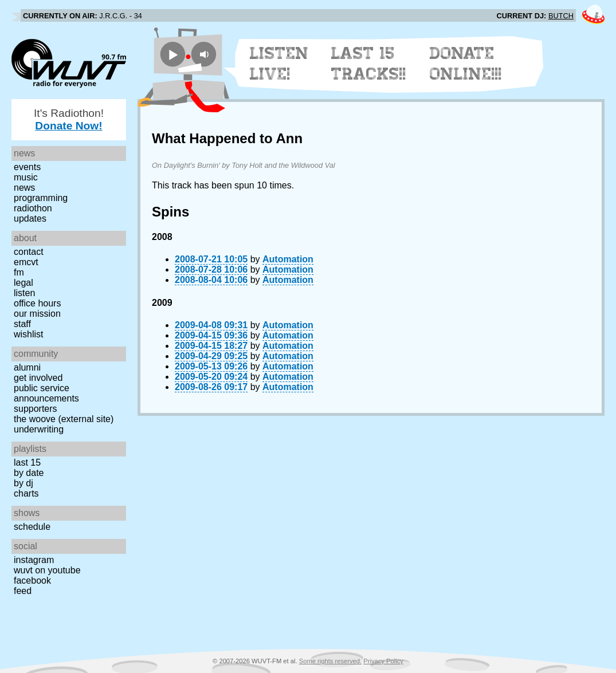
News (24, 188)
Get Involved (38, 378)
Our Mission (37, 314)
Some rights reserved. (330, 661)
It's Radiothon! (69, 119)
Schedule (32, 527)
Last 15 (27, 463)
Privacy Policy (383, 661)
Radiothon (33, 208)
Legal (23, 283)
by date (29, 473)
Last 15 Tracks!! (369, 64)
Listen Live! (279, 64)
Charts (26, 493)
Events (27, 167)
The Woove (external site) (64, 419)
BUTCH (561, 16)
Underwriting (39, 429)
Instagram (34, 560)
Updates (30, 219)
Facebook (32, 580)
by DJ (23, 483)
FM (19, 272)
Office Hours (37, 303)
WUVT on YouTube (47, 570)
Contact (29, 252)
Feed (23, 591)
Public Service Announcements (46, 393)
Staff (22, 324)
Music (26, 177)
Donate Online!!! (466, 64)
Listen (24, 293)
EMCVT (26, 262)
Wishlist (29, 334)
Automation (288, 259)
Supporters (36, 409)
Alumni (27, 367)
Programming (41, 198)
